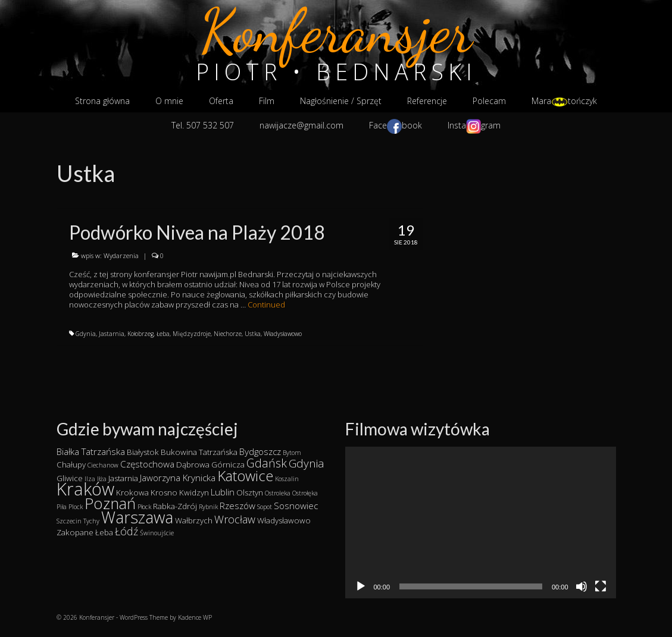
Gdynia (86, 334)
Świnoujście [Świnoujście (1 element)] (157, 533)
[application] (481, 523)
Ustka (253, 334)
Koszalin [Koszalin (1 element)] (287, 479)
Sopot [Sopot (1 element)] (265, 507)
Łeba (163, 334)
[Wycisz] (582, 586)
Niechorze (228, 334)
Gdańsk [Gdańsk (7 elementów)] (267, 463)
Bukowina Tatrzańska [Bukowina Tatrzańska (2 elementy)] (199, 452)
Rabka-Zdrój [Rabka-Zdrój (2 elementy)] (175, 506)
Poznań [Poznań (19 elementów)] (110, 503)
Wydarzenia (121, 255)
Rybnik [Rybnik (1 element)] (208, 507)
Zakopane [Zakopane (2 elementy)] (75, 532)
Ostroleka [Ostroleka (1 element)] (278, 493)
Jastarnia (112, 334)
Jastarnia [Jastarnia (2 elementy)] (123, 478)
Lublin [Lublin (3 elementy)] (223, 492)
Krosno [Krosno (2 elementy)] (164, 492)
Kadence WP (195, 617)
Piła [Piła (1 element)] (62, 507)
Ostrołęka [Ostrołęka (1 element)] (305, 493)
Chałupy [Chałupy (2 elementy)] (71, 465)
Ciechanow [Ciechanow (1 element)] (103, 465)
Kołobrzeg (140, 334)
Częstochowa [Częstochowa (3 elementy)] (147, 464)
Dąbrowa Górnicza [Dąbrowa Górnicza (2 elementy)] (210, 465)
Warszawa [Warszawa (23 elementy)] (137, 517)
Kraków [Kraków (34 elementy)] (85, 489)
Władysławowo (283, 334)
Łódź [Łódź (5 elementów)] (126, 531)
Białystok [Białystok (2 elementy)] (143, 452)
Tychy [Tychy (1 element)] (91, 521)
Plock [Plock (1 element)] (76, 507)
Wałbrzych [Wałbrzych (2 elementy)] (194, 520)
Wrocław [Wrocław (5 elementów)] (235, 519)
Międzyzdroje (192, 334)
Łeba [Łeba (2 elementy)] (104, 532)
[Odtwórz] (361, 586)
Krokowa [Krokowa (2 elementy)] (132, 492)
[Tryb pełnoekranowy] (601, 586)
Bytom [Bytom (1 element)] (292, 453)
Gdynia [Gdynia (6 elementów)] (307, 463)
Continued (266, 305)
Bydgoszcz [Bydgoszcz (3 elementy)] (260, 451)
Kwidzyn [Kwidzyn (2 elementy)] (194, 492)
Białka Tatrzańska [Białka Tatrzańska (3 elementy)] (91, 451)
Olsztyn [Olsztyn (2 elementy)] (250, 492)
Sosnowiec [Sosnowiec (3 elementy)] (296, 506)
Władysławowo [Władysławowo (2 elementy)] (284, 520)
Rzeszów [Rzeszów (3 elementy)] (237, 506)
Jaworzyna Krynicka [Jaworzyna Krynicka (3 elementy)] (178, 478)
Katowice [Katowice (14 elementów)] (245, 476)
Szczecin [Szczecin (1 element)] (69, 521)
